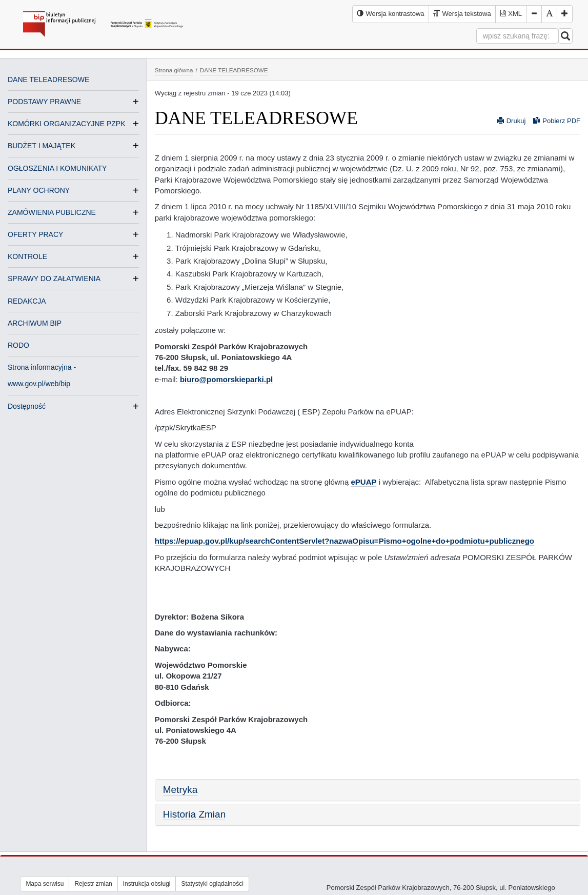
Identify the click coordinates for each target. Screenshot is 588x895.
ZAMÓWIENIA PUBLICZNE (52, 212)
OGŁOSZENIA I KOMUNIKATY (57, 168)
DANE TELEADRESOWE (48, 79)
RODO (18, 345)
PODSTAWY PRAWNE (44, 102)
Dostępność (27, 406)
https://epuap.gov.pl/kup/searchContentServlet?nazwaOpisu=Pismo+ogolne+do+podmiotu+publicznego (344, 541)
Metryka (180, 790)
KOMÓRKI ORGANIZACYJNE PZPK (66, 124)
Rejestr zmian (93, 884)
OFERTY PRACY (35, 234)
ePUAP (363, 482)
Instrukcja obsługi (147, 884)
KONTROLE (27, 256)
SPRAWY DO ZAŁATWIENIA (54, 279)
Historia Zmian (194, 814)
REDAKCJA (27, 301)
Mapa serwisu (45, 884)
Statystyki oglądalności (212, 884)
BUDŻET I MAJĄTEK (42, 146)
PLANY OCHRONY (39, 190)
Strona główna (174, 70)
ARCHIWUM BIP (35, 323)
